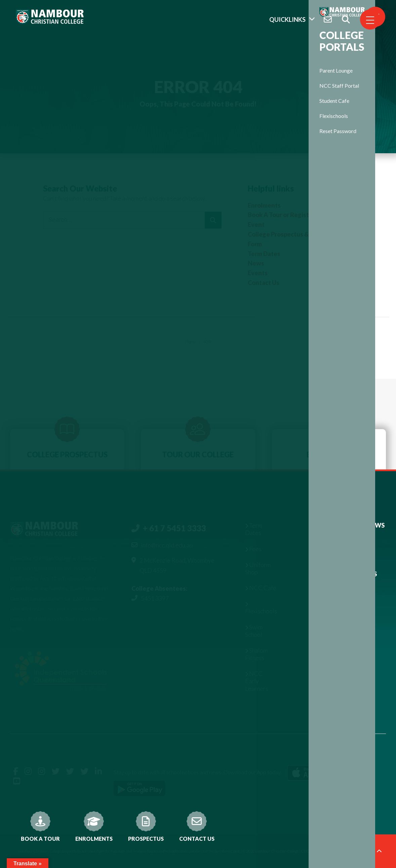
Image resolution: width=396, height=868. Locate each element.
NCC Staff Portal (339, 86)
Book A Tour (40, 826)
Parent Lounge (336, 70)
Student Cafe (334, 101)
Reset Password (338, 131)
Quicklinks (287, 19)
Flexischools (334, 116)
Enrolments (94, 826)
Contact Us (197, 826)
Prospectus (146, 826)
